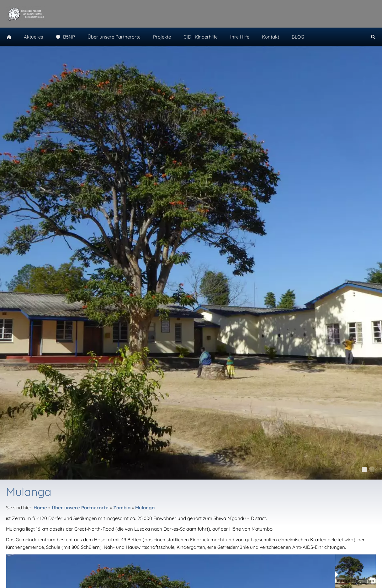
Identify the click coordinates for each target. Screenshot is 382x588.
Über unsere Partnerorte (80, 508)
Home (40, 508)
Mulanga (145, 508)
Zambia (122, 508)
